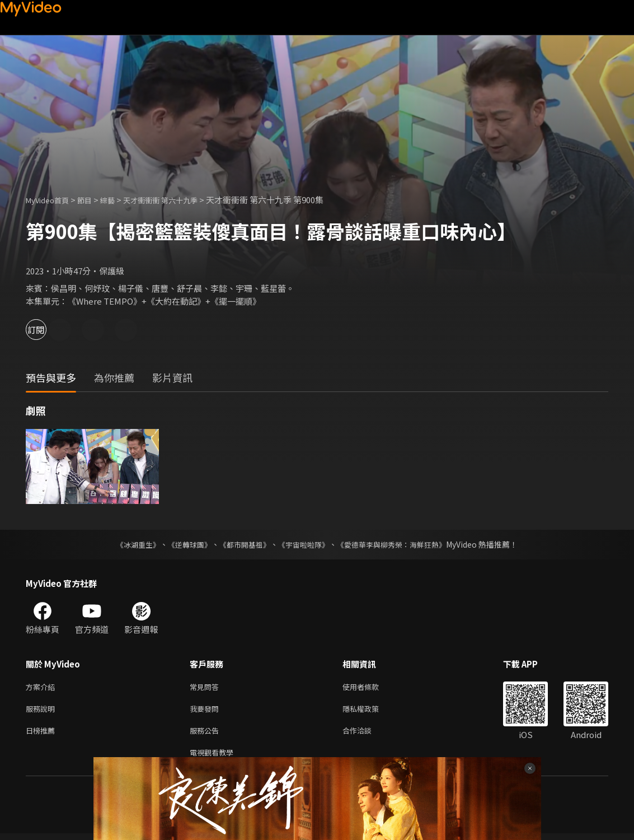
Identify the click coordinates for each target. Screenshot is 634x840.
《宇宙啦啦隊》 (305, 544)
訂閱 (48, 330)
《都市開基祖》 (242, 544)
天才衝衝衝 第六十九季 (178, 200)
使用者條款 (370, 687)
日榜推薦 (43, 734)
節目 (93, 200)
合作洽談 (366, 734)
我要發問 (206, 711)
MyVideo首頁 (51, 200)
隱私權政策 (370, 711)
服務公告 (206, 734)
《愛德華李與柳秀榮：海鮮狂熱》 (399, 544)
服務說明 (43, 711)
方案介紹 (43, 687)
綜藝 (119, 200)
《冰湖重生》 (129, 544)
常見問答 (206, 687)
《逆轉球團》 (184, 544)
